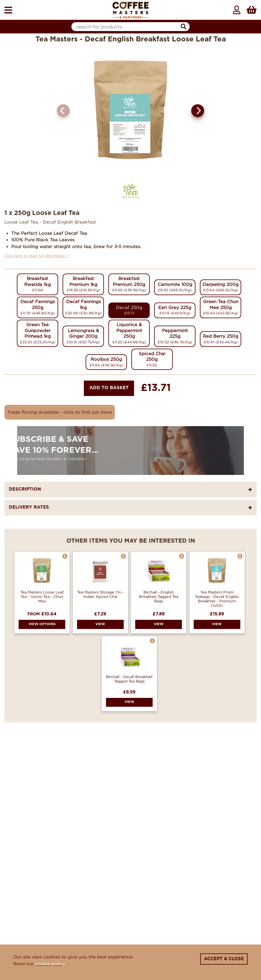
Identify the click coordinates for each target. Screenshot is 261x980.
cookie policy (50, 963)
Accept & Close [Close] (224, 959)
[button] (198, 111)
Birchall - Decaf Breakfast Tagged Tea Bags (129, 679)
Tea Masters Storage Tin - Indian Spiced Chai (100, 594)
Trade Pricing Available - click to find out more (60, 412)
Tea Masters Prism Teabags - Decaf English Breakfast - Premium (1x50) (217, 599)
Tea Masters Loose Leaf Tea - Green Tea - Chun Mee (42, 596)
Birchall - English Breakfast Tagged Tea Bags (159, 596)
